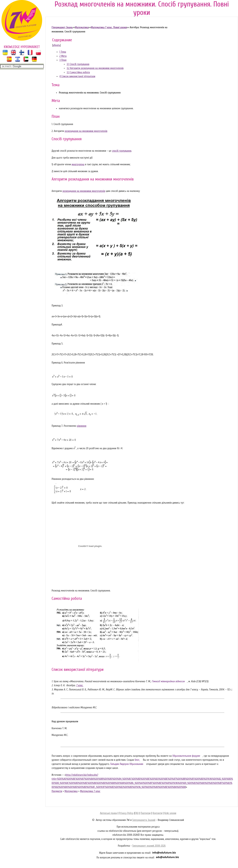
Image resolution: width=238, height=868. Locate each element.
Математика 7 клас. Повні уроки (109, 27)
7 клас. (80, 685)
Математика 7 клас (90, 791)
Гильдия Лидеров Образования (127, 764)
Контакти (157, 813)
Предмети (57, 791)
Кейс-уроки (170, 813)
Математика (82, 27)
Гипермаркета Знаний (144, 820)
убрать (57, 45)
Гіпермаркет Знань (62, 27)
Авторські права (108, 813)
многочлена (78, 164)
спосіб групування (122, 151)
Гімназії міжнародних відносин (168, 681)
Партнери (146, 813)
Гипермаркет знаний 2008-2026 (149, 846)
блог (137, 760)
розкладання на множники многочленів (86, 131)
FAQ (137, 813)
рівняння (82, 426)
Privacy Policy (126, 813)
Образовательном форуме (186, 756)
